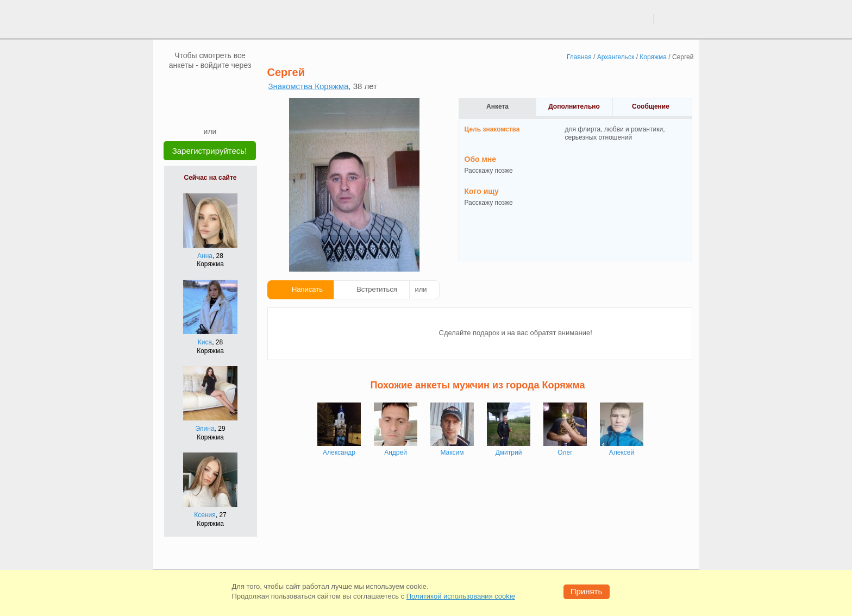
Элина (205, 429)
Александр (339, 452)
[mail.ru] (210, 86)
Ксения (205, 515)
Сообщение (651, 106)
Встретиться (377, 289)
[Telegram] (221, 110)
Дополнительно (574, 106)
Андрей (396, 452)
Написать (307, 289)
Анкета (497, 106)
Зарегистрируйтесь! (210, 151)
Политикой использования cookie (461, 596)
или (421, 289)
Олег (565, 452)
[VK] (190, 86)
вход (641, 18)
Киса (205, 342)
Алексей (622, 452)
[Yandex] (200, 110)
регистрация (677, 18)
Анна (205, 256)
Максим (452, 452)
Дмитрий (509, 452)
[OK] (231, 86)
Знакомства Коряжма (309, 86)
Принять (587, 591)
